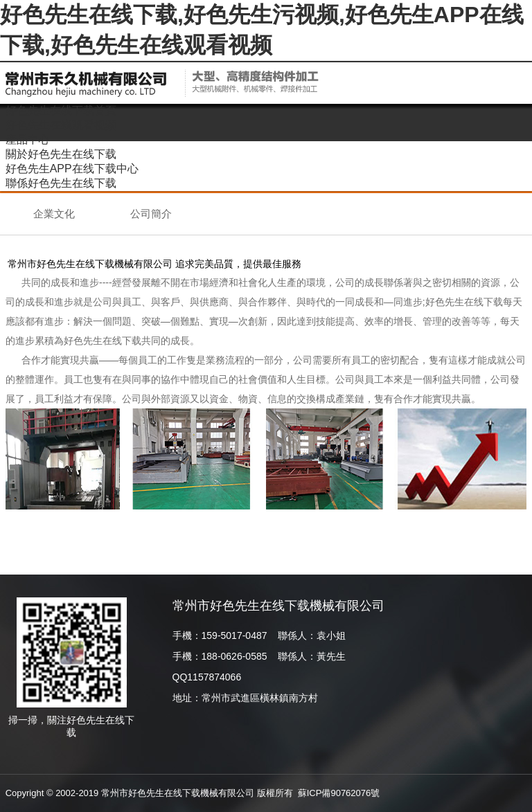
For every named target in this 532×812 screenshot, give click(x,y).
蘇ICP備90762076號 (339, 793)
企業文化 (54, 214)
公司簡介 (151, 214)
